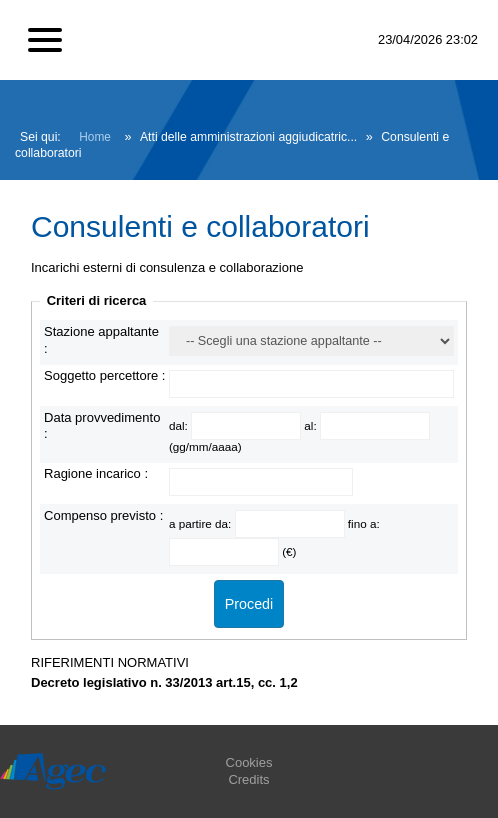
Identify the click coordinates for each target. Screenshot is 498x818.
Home (95, 137)
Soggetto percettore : (104, 375)
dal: (180, 425)
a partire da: (202, 523)
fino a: (364, 523)
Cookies (249, 762)
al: (312, 425)
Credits (248, 779)
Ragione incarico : (96, 473)
